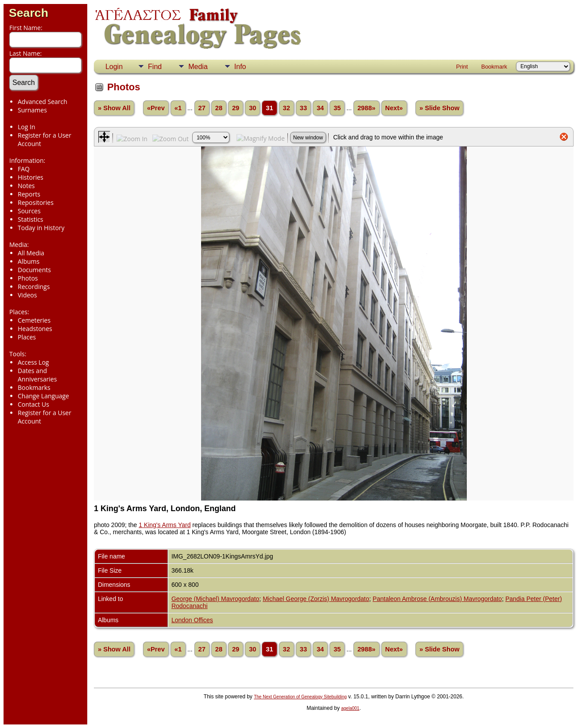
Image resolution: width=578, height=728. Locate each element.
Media (198, 67)
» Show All (114, 108)
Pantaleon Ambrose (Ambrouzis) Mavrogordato (437, 599)
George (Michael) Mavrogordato (215, 599)
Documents (34, 270)
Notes (26, 186)
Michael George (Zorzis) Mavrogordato (316, 599)
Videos (27, 295)
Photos (28, 278)
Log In (26, 127)
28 (219, 108)
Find (155, 67)
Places (27, 337)
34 (320, 108)
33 (303, 108)
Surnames (32, 110)
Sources (29, 211)
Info (240, 67)
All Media (31, 253)
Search (29, 13)
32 (287, 108)
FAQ (24, 169)
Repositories (36, 202)
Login (114, 67)
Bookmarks (34, 387)
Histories (31, 177)
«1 (178, 108)
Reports (29, 194)
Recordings (34, 287)
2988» (367, 108)
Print (462, 67)
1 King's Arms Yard (165, 525)
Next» (394, 108)
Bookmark (494, 67)
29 (236, 108)
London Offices (192, 620)
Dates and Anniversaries (37, 375)
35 (337, 108)
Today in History (41, 228)
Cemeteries (34, 320)
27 (202, 108)
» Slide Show (439, 108)
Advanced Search (43, 102)
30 (252, 108)
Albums (29, 261)
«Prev (156, 108)
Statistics (31, 219)
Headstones (35, 329)
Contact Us (33, 404)
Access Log (33, 362)
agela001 (350, 708)
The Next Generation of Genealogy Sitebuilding (300, 697)
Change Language (43, 396)
